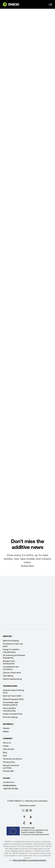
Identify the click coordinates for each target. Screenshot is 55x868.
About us (7, 743)
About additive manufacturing (9, 709)
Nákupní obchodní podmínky (11, 767)
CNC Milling (8, 676)
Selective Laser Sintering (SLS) (13, 691)
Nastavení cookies (27, 806)
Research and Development (9, 662)
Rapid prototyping (11, 641)
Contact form (9, 782)
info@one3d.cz (10, 785)
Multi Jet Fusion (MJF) (12, 696)
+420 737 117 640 (10, 789)
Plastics (6, 728)
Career (6, 746)
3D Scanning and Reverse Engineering (14, 657)
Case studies (8, 749)
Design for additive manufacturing (11, 651)
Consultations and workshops (11, 668)
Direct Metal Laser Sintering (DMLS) (11, 704)
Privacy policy (9, 762)
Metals (6, 732)
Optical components (12, 673)
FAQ (5, 756)
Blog (5, 752)
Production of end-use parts (13, 645)
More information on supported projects (30, 860)
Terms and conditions (12, 759)
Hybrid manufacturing (12, 679)
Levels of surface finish (13, 714)
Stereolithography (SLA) (13, 699)
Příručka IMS (8, 771)
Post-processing (10, 717)
